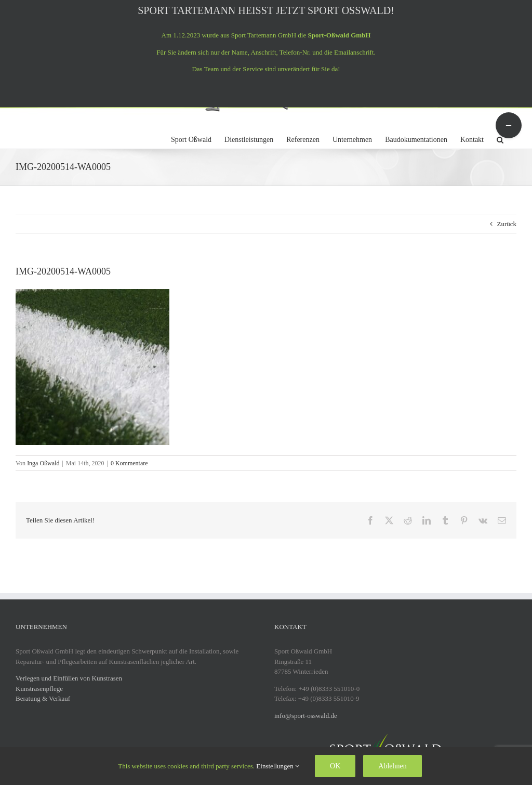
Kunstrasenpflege (39, 689)
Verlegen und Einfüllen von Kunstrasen (69, 678)
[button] (500, 138)
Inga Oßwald (43, 463)
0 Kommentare (129, 463)
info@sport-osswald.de (306, 716)
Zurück (507, 224)
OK (335, 766)
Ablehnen (392, 766)
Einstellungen (278, 766)
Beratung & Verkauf (43, 698)
